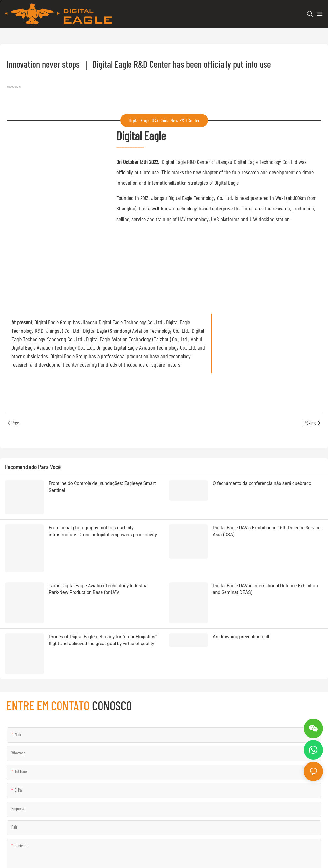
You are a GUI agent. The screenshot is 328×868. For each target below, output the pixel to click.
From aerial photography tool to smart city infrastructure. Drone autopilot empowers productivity (103, 512)
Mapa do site (135, 855)
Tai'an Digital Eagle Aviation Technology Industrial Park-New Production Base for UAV (99, 546)
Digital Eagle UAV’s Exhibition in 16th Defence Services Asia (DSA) (268, 512)
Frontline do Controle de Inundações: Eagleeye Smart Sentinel (102, 487)
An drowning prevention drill (241, 572)
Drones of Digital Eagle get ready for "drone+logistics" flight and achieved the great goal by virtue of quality (103, 576)
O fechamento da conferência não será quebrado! (263, 483)
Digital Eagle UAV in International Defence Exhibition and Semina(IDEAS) (265, 546)
